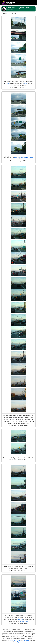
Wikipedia (26, 640)
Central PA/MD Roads (15, 640)
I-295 (26, 84)
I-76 (8, 84)
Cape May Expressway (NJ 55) (24, 157)
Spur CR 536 (24, 621)
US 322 (21, 619)
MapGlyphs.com (19, 642)
